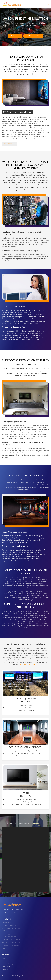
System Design (7, 922)
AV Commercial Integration (11, 931)
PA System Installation (9, 937)
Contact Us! (9, 144)
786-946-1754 (38, 824)
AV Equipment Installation (11, 928)
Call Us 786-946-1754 (33, 36)
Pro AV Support (7, 934)
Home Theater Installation (11, 942)
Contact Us (15, 36)
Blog (3, 948)
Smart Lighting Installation (11, 945)
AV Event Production (9, 925)
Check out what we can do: (28, 665)
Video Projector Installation (11, 940)
